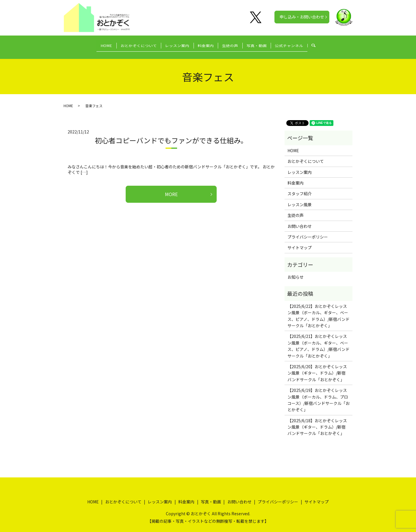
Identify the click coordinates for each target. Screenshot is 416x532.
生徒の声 (234, 44)
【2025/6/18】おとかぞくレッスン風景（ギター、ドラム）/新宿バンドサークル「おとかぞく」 (317, 422)
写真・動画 (264, 44)
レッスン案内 (173, 44)
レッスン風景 (300, 199)
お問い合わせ (300, 220)
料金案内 (206, 44)
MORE (171, 189)
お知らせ (296, 271)
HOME (95, 44)
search (330, 44)
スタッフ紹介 (300, 188)
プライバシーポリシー (308, 231)
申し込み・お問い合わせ (302, 17)
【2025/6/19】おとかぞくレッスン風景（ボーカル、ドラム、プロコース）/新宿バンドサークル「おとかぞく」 (318, 394)
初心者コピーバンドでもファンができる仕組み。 (171, 135)
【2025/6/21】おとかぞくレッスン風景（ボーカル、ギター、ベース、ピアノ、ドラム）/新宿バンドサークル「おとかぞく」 (318, 340)
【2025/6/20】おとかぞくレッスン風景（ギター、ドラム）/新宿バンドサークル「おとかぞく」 (317, 368)
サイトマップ (300, 242)
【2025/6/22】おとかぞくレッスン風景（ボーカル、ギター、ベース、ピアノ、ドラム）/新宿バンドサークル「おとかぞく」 (318, 310)
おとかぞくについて (131, 44)
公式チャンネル (301, 44)
